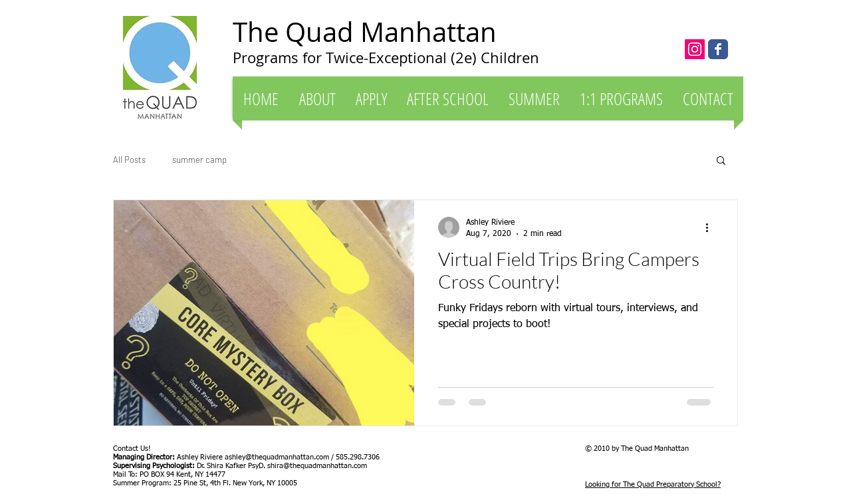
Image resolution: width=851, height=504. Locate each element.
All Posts (129, 160)
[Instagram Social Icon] (695, 49)
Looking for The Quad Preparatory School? (653, 484)
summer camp (199, 160)
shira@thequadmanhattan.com (317, 466)
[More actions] (711, 227)
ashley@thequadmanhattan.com (277, 457)
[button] (317, 98)
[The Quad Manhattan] (718, 49)
